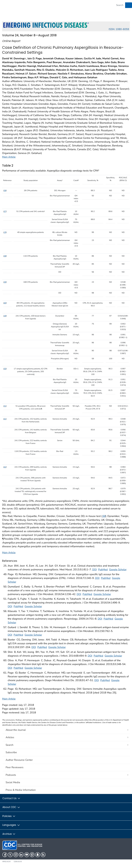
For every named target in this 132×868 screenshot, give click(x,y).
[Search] (120, 5)
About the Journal (16, 730)
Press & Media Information (21, 790)
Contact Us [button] (11, 798)
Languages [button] (11, 825)
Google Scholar (118, 570)
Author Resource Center (19, 760)
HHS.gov (7, 861)
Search (9, 745)
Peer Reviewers (15, 767)
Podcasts (11, 775)
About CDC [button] (11, 807)
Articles (10, 737)
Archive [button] (9, 834)
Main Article (9, 157)
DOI (95, 570)
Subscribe (11, 752)
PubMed (103, 570)
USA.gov (18, 861)
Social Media (13, 782)
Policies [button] (9, 816)
